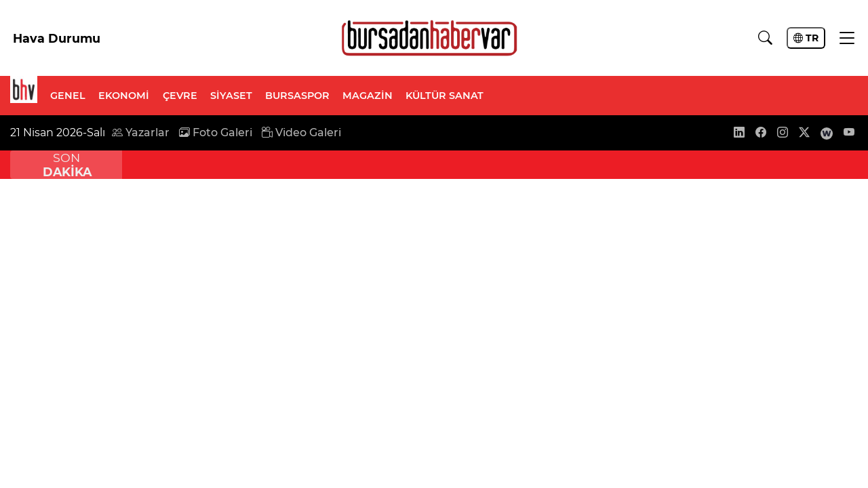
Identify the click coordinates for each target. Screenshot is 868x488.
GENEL (68, 96)
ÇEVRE (180, 96)
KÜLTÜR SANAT (445, 96)
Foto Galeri (216, 133)
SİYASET (231, 96)
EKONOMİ (124, 96)
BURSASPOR (297, 96)
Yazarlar (141, 133)
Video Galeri (301, 133)
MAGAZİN (368, 96)
